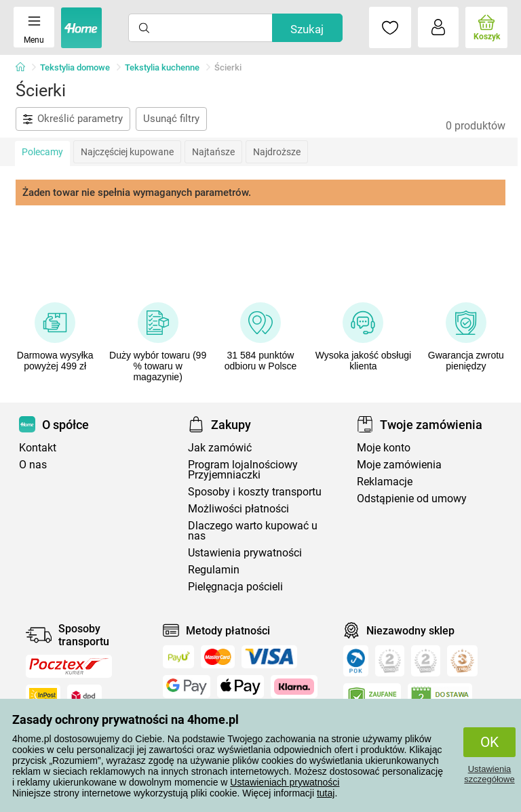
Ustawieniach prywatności (285, 782)
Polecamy (42, 152)
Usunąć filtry (171, 119)
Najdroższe (277, 152)
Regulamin (214, 570)
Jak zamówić (220, 448)
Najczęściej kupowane (127, 152)
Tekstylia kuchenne (162, 67)
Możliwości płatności (238, 509)
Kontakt (38, 448)
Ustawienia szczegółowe (489, 774)
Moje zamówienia (399, 465)
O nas (33, 465)
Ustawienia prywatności (245, 553)
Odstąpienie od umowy (412, 499)
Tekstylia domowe (75, 67)
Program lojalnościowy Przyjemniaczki (243, 470)
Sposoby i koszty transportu (255, 492)
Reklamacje (385, 482)
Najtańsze (213, 152)
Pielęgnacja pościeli (235, 587)
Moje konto (384, 448)
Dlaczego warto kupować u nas (253, 531)
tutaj (326, 793)
